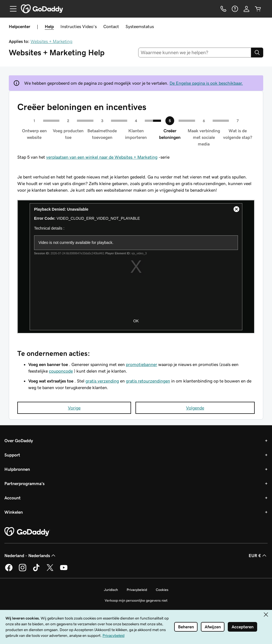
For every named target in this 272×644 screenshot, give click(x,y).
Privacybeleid (137, 590)
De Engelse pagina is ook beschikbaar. (206, 83)
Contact (111, 26)
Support (12, 455)
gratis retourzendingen (148, 381)
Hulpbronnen (17, 469)
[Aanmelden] (246, 9)
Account (13, 498)
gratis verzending (102, 381)
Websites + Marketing (52, 41)
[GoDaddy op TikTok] (36, 570)
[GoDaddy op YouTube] (64, 570)
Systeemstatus (140, 26)
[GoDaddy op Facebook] (9, 570)
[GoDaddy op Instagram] (23, 570)
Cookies (162, 590)
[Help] (235, 9)
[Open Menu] (11, 9)
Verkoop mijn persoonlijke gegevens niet (136, 600)
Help (49, 26)
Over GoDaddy (19, 441)
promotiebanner (141, 364)
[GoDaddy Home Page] (27, 532)
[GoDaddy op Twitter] (50, 570)
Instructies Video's (79, 26)
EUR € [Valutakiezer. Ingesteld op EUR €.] (258, 555)
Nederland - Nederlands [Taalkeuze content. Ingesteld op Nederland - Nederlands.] (30, 555)
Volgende (195, 408)
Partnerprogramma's (24, 483)
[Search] (257, 53)
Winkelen (14, 512)
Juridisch (111, 590)
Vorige (74, 408)
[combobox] (195, 53)
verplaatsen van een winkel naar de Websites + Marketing (102, 157)
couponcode (61, 371)
